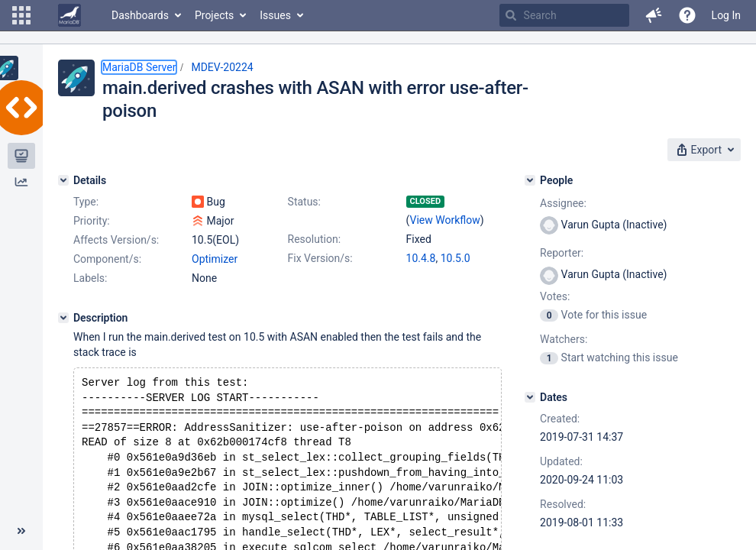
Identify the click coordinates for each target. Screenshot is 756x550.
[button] (21, 15)
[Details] (63, 180)
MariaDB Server (139, 67)
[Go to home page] (69, 15)
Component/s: (107, 259)
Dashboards (140, 15)
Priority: (92, 221)
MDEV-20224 (222, 67)
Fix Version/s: (320, 258)
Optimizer (215, 259)
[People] (530, 180)
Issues (275, 15)
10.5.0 (456, 258)
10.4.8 (421, 258)
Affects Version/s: (116, 240)
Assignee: (563, 203)
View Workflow (445, 220)
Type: (86, 202)
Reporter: (562, 253)
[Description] (63, 318)
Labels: (90, 278)
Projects (214, 15)
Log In (726, 15)
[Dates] (530, 397)
